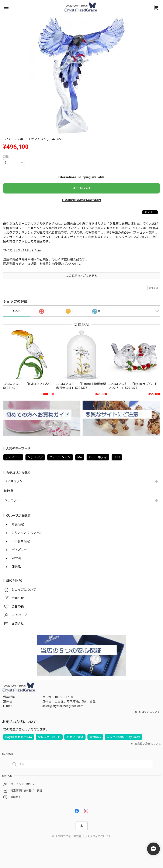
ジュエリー (12, 500)
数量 (6, 156)
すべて (16, 311)
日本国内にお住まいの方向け (81, 200)
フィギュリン (13, 481)
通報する (154, 288)
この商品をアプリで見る (82, 276)
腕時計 (9, 491)
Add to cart (82, 188)
